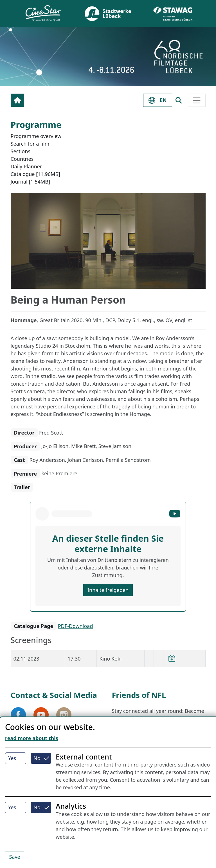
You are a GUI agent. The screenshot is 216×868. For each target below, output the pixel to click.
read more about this (32, 738)
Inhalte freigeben (108, 590)
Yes (12, 758)
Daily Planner (26, 166)
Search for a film (30, 144)
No (37, 758)
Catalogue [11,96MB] (36, 174)
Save (15, 857)
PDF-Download (76, 626)
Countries (22, 159)
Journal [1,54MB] (31, 182)
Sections (21, 151)
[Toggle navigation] (197, 100)
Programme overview (36, 136)
